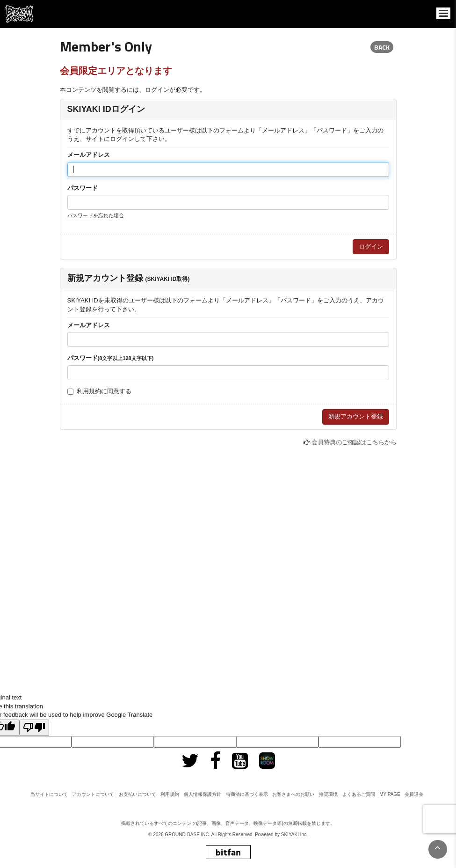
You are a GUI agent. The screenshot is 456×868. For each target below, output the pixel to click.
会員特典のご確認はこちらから (354, 442)
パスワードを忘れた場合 (96, 215)
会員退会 (414, 794)
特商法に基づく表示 (247, 794)
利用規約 (89, 391)
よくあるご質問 (359, 794)
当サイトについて (49, 794)
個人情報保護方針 (203, 794)
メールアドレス (89, 155)
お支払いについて (138, 794)
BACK (382, 47)
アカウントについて (93, 794)
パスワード (83, 188)
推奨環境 (328, 794)
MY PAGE (390, 794)
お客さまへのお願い (293, 794)
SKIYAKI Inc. (294, 835)
